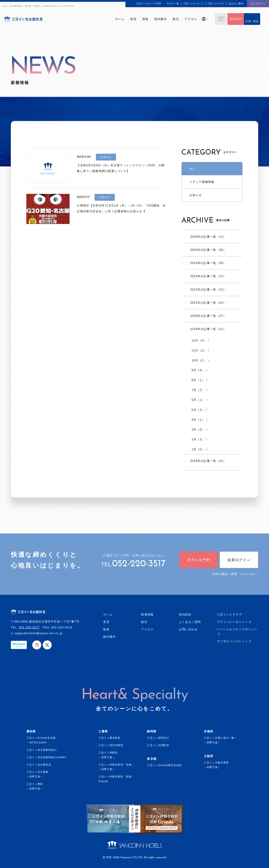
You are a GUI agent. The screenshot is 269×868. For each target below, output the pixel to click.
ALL (192, 169)
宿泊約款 (185, 614)
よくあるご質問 (190, 622)
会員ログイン (239, 560)
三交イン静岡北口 (158, 738)
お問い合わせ (188, 629)
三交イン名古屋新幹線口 (42, 750)
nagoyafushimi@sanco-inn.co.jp (38, 633)
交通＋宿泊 (252, 21)
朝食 (106, 629)
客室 (106, 622)
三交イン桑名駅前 (109, 738)
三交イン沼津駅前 (158, 745)
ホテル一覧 (173, 4)
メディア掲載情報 (202, 182)
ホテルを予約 (199, 560)
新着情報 (147, 614)
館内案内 (109, 637)
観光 (144, 622)
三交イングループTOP (149, 4)
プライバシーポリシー (232, 622)
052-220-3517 (139, 564)
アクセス (147, 629)
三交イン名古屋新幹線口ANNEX (47, 757)
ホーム (108, 614)
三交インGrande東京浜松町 (164, 765)
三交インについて (193, 4)
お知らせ (196, 195)
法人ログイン (258, 4)
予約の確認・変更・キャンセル (235, 574)
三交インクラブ (216, 4)
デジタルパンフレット (232, 641)
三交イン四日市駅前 (111, 745)
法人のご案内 (236, 4)
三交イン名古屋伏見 (39, 765)
